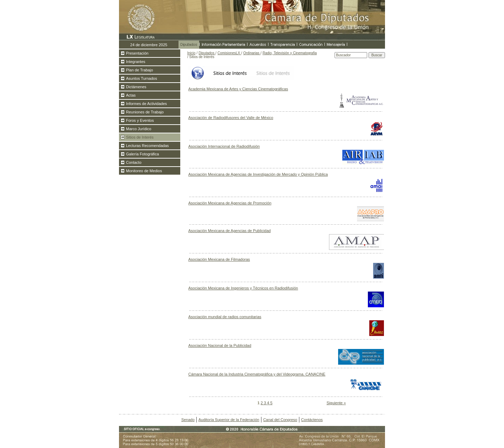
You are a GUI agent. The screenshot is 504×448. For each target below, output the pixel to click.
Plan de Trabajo (139, 70)
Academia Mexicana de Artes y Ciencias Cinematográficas (238, 89)
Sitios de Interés (140, 137)
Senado (188, 420)
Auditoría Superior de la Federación (229, 420)
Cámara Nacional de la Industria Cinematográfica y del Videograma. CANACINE (257, 374)
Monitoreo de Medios (144, 171)
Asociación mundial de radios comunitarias (225, 317)
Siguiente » (336, 403)
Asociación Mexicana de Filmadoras (219, 259)
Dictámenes (136, 87)
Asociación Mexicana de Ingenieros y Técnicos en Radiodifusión (243, 288)
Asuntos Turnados (142, 78)
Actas (131, 95)
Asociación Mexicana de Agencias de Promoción (230, 203)
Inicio (191, 53)
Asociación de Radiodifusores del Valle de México (231, 118)
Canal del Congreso (280, 420)
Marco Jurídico (139, 129)
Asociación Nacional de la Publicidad (220, 345)
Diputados (207, 53)
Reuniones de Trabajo (145, 112)
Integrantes (136, 62)
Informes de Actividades (146, 104)
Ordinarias (252, 53)
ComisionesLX (229, 53)
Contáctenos (312, 420)
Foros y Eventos (140, 120)
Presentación (137, 53)
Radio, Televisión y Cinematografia (290, 53)
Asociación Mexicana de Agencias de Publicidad (229, 231)
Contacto (134, 162)
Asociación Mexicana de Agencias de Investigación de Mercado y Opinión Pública (258, 174)
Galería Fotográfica (142, 154)
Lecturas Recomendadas (147, 146)
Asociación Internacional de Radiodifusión (224, 146)
